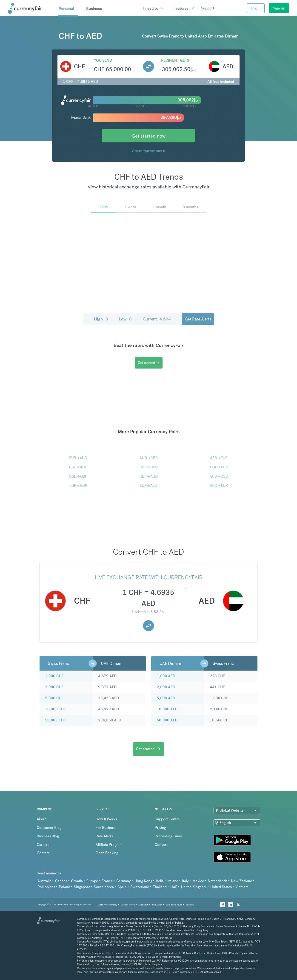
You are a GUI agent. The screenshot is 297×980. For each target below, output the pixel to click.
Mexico (198, 881)
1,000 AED (166, 676)
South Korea (104, 887)
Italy (185, 881)
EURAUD (78, 458)
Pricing (160, 828)
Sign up (279, 8)
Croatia (77, 881)
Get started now (149, 136)
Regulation (157, 905)
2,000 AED (166, 687)
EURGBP (78, 486)
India (160, 881)
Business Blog (48, 836)
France (107, 881)
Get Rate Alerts (198, 319)
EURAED (148, 486)
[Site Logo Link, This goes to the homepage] (31, 8)
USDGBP (78, 476)
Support (207, 8)
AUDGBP (149, 458)
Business (94, 9)
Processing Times (169, 836)
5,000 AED (166, 698)
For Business (106, 828)
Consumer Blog (49, 828)
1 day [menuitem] (104, 207)
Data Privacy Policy (108, 905)
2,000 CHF (54, 687)
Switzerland (140, 887)
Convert (161, 845)
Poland (64, 887)
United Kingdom (194, 887)
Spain (122, 887)
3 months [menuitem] (190, 207)
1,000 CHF (54, 676)
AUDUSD (219, 476)
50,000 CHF (55, 720)
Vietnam (242, 887)
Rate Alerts (104, 836)
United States (221, 887)
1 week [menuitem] (130, 207)
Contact (43, 853)
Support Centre (167, 819)
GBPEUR (219, 467)
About (42, 819)
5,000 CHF (54, 698)
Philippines (46, 887)
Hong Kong (143, 881)
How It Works (106, 819)
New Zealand (242, 881)
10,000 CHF (55, 709)
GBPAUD (149, 476)
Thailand (160, 887)
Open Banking (107, 853)
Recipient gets (175, 60)
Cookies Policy (128, 905)
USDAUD (78, 467)
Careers (43, 845)
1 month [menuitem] (159, 207)
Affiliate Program (109, 845)
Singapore (82, 887)
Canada (61, 881)
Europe (92, 881)
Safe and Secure (174, 905)
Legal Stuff (143, 905)
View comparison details (148, 151)
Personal (66, 9)
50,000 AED (167, 720)
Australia (44, 881)
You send (103, 60)
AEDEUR (219, 458)
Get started (149, 363)
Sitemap (190, 905)
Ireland (173, 881)
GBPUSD (149, 467)
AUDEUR (219, 486)
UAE (174, 887)
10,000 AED (167, 709)
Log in (256, 8)
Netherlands (218, 881)
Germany (124, 881)
